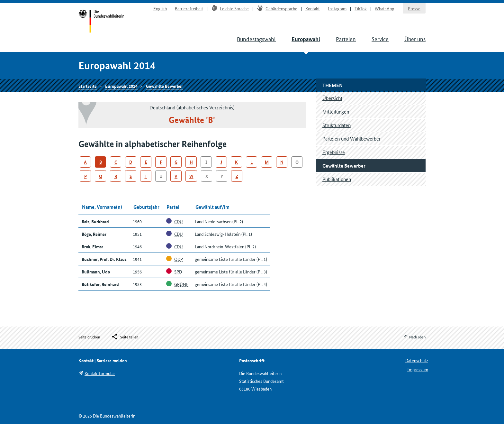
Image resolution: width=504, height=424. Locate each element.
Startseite (101, 22)
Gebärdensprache (277, 8)
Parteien (346, 39)
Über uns (415, 39)
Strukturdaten (337, 125)
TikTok (361, 8)
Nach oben (417, 337)
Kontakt (313, 8)
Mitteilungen (336, 111)
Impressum (418, 369)
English (160, 8)
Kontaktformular (100, 373)
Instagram (337, 8)
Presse (414, 8)
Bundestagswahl (256, 39)
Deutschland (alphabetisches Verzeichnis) (192, 107)
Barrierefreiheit (189, 8)
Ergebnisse (334, 152)
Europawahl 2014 (121, 86)
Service (380, 39)
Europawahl (306, 39)
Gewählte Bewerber (164, 86)
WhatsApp (384, 8)
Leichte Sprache (230, 8)
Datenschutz (417, 360)
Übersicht (332, 98)
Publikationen (337, 179)
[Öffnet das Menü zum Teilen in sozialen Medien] (125, 337)
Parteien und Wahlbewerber (351, 138)
